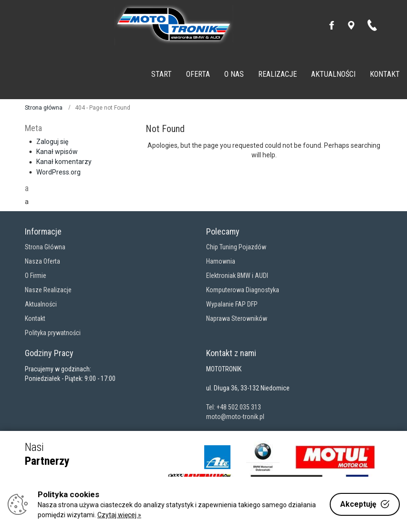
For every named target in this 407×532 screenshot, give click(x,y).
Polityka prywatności (53, 333)
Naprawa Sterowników (237, 318)
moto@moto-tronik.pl (235, 417)
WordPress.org (58, 172)
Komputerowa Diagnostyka (243, 290)
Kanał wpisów (57, 152)
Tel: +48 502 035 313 (234, 407)
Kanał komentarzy (64, 162)
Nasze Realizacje (48, 290)
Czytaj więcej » (119, 515)
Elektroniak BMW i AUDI (237, 276)
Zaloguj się (52, 142)
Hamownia (221, 261)
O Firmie (36, 276)
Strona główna (44, 108)
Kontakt (35, 318)
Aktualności (41, 304)
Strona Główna (45, 247)
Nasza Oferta (42, 261)
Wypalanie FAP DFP (232, 304)
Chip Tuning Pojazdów (236, 247)
